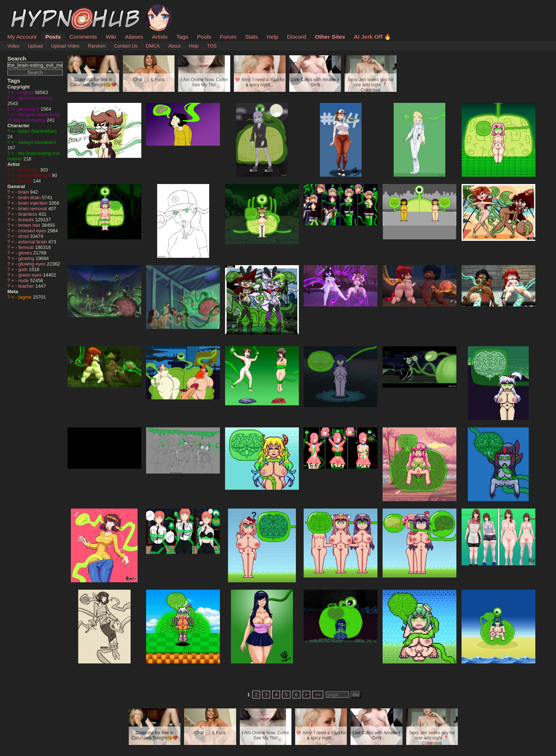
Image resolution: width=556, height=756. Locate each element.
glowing (27, 258)
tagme (26, 297)
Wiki (111, 37)
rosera (26, 181)
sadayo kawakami (37, 142)
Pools (204, 37)
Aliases (134, 37)
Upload (35, 46)
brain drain (30, 197)
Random (97, 46)
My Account (22, 37)
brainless (29, 214)
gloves (26, 253)
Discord (297, 37)
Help (273, 37)
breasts (27, 220)
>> (318, 695)
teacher (27, 286)
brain (24, 192)
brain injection (34, 203)
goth (24, 269)
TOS (212, 46)
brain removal (33, 209)
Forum (228, 37)
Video (13, 46)
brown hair (30, 225)
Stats (251, 37)
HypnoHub (28, 8)
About (174, 46)
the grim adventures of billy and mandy (34, 117)
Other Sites (330, 37)
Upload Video (65, 46)
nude (24, 280)
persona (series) (35, 98)
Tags (182, 37)
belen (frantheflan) (38, 131)
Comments (83, 37)
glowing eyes (33, 264)
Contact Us (126, 46)
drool (24, 236)
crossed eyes (33, 231)
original (27, 92)
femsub (27, 247)
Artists (160, 37)
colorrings (29, 170)
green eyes (31, 275)
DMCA (153, 46)
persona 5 (30, 109)
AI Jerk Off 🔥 (372, 37)
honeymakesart (35, 175)
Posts (53, 37)
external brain (33, 242)
